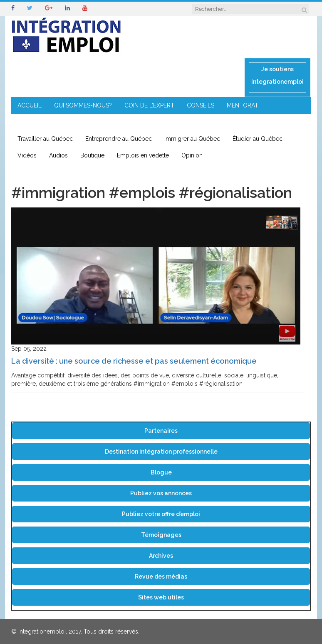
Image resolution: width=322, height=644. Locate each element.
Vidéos (27, 155)
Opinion (192, 155)
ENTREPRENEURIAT (44, 122)
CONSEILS (201, 105)
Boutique (92, 155)
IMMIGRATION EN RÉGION (118, 122)
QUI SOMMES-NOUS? (83, 105)
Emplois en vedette (143, 155)
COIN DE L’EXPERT (149, 105)
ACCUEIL (30, 105)
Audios (58, 155)
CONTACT (179, 122)
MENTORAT (243, 105)
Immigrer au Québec (192, 139)
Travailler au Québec (45, 139)
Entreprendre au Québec (119, 139)
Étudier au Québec (258, 139)
